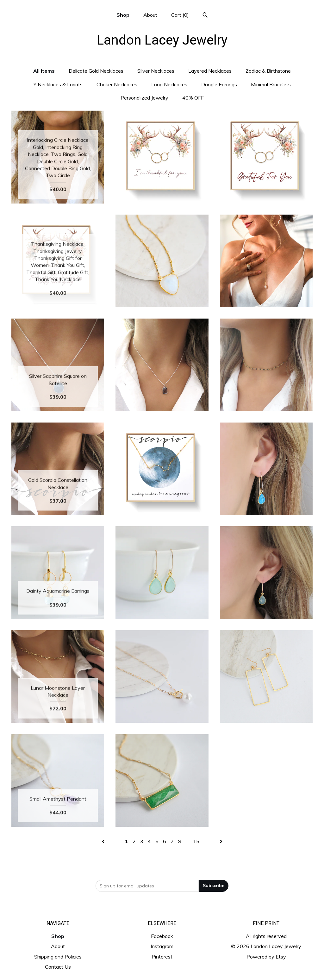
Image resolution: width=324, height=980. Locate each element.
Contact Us (58, 967)
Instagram (162, 946)
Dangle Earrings (219, 84)
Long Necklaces (169, 84)
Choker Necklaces (117, 84)
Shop (123, 15)
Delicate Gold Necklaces (96, 71)
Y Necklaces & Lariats (58, 84)
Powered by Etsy (266, 957)
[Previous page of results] (104, 841)
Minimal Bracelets (271, 84)
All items (44, 71)
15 (196, 841)
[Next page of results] (221, 841)
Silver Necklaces (156, 71)
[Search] (205, 16)
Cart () (180, 15)
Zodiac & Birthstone (268, 71)
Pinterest (162, 957)
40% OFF (193, 98)
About (150, 15)
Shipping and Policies (58, 957)
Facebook (162, 936)
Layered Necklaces (210, 71)
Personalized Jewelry (144, 98)
